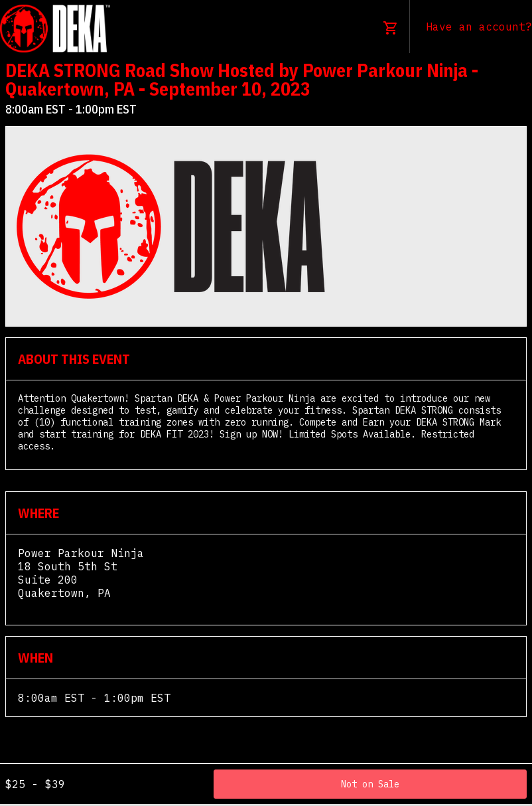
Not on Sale (370, 784)
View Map (44, 606)
